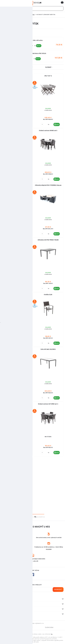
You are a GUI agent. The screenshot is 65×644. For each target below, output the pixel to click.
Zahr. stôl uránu (17, 185)
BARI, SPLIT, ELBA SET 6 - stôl (17, 294)
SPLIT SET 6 (48, 76)
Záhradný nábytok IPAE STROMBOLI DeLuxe (48, 185)
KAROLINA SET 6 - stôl (17, 130)
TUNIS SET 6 (17, 76)
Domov (4, 15)
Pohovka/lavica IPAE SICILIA (17, 404)
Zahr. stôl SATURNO (17, 458)
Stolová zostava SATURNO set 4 (48, 404)
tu (52, 634)
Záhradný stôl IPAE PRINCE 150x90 (48, 240)
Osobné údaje (49, 627)
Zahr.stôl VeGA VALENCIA (48, 349)
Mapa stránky (17, 627)
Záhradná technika (14, 15)
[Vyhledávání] (32, 8)
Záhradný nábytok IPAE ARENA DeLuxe (17, 240)
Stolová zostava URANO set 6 (48, 130)
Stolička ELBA (48, 294)
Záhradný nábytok (28, 15)
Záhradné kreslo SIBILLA (17, 349)
